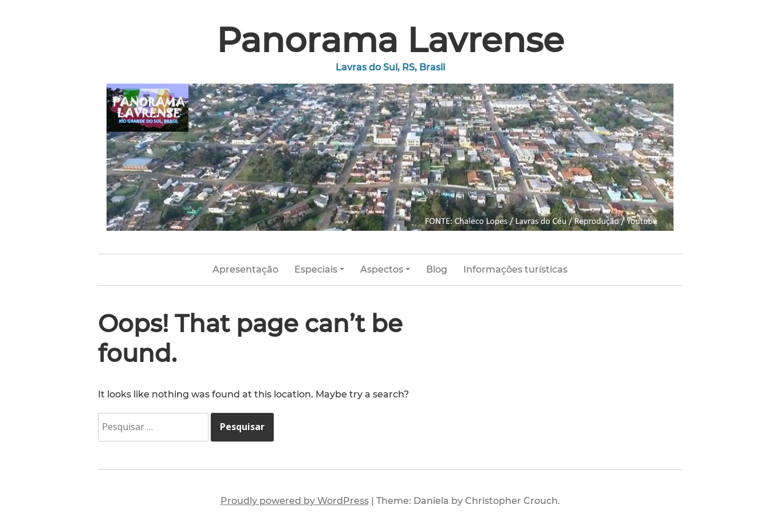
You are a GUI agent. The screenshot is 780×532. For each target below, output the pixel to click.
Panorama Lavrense (390, 40)
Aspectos (382, 269)
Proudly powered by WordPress (295, 501)
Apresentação (245, 269)
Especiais (316, 269)
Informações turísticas (515, 269)
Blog (437, 269)
